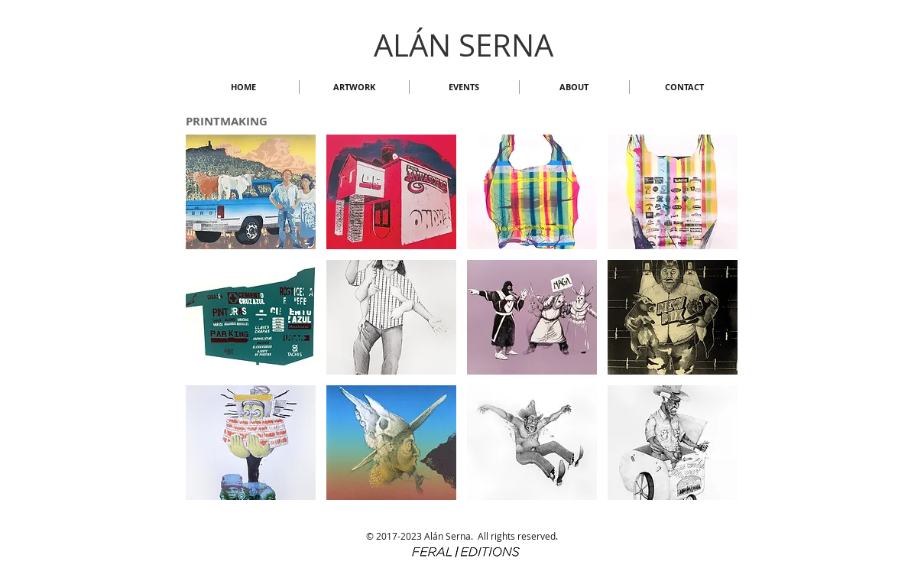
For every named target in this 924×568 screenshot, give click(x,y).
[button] (354, 87)
